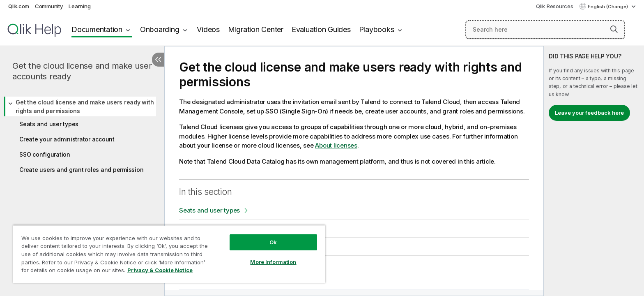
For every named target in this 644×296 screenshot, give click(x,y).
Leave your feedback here (589, 113)
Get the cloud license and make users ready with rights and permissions (85, 106)
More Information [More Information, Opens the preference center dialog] (273, 262)
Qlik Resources (555, 6)
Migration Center (256, 29)
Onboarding (160, 29)
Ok (273, 242)
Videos (208, 29)
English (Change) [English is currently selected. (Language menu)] (608, 7)
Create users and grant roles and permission (81, 170)
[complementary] (594, 171)
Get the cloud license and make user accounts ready (82, 71)
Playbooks (377, 29)
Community (49, 6)
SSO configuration (45, 154)
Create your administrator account (67, 139)
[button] (614, 29)
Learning (79, 6)
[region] (169, 254)
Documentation (97, 29)
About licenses (336, 145)
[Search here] (545, 30)
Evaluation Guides (321, 29)
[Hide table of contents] (158, 60)
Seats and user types (49, 124)
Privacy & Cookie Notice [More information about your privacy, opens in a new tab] (160, 270)
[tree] (82, 135)
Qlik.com (19, 6)
